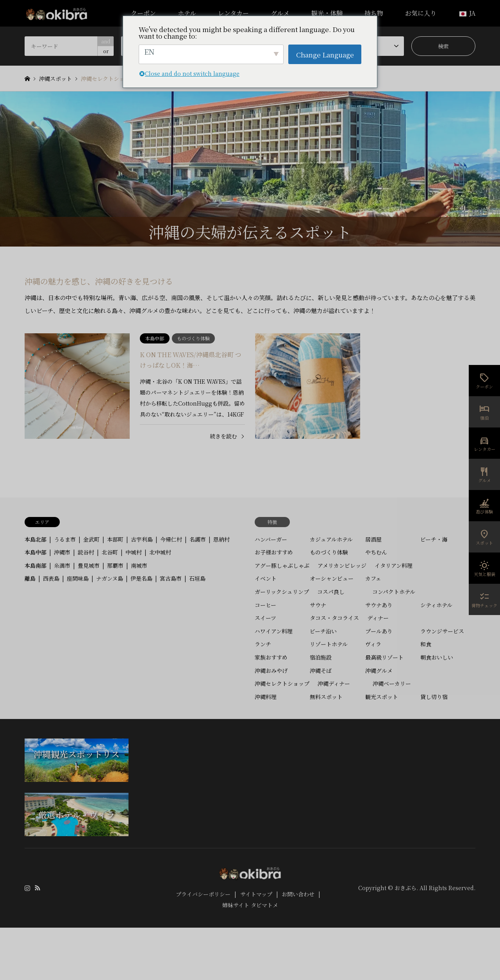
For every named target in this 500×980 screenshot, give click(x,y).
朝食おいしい (437, 657)
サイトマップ (256, 894)
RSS (37, 888)
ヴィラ (373, 644)
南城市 (139, 565)
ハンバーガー (271, 539)
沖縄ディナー (334, 683)
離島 (30, 578)
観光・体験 (327, 13)
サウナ (318, 605)
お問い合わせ (298, 894)
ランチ (263, 644)
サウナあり (379, 605)
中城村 (134, 552)
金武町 (91, 539)
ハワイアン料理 (274, 631)
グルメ (280, 13)
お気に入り (421, 13)
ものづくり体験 (329, 552)
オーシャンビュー (332, 578)
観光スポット (382, 697)
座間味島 (78, 578)
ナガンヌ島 (110, 578)
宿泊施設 (321, 657)
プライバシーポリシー (203, 894)
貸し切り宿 (434, 697)
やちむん (376, 552)
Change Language (325, 55)
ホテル (187, 13)
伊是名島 (141, 578)
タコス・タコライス (334, 618)
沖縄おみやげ (271, 671)
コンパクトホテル (394, 592)
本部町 (115, 539)
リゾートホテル (329, 644)
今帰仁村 (171, 539)
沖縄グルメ (379, 671)
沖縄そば (321, 671)
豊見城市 (89, 565)
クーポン (143, 13)
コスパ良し (331, 592)
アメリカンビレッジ (342, 565)
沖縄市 (62, 552)
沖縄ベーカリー (392, 683)
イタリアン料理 (394, 565)
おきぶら (405, 888)
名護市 (198, 539)
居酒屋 (373, 539)
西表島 (51, 578)
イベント (266, 578)
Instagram (27, 888)
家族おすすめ (271, 657)
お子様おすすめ (274, 552)
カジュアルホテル (331, 539)
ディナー (378, 618)
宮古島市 (171, 578)
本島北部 (36, 539)
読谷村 (86, 552)
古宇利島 (142, 539)
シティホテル (436, 605)
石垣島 (197, 578)
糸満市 (62, 565)
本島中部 (36, 552)
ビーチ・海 (434, 539)
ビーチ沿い (323, 631)
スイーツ (265, 618)
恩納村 (221, 539)
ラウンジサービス (442, 631)
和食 (426, 644)
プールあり (379, 631)
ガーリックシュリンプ (282, 592)
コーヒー (265, 605)
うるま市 (65, 539)
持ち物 (374, 13)
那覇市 (115, 565)
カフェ (373, 578)
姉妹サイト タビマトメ (250, 905)
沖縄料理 (266, 697)
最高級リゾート (384, 657)
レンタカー (233, 13)
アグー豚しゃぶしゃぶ (282, 565)
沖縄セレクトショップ (282, 683)
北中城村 (160, 552)
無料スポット (326, 697)
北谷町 (110, 552)
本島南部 (36, 565)
